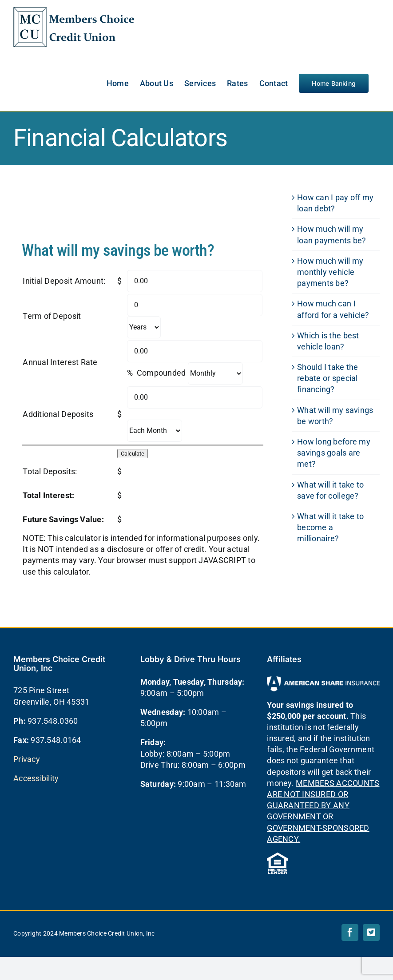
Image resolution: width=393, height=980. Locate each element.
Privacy (27, 759)
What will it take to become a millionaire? (330, 527)
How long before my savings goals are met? (334, 453)
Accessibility (36, 778)
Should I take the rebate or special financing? (328, 378)
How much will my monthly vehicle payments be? (330, 272)
